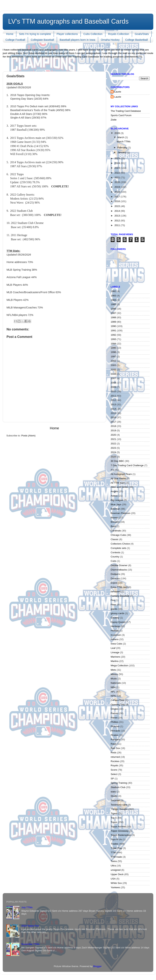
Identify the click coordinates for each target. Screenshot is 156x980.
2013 (118, 216)
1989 (113, 322)
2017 (118, 197)
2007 (113, 378)
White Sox (116, 883)
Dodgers (115, 574)
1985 (113, 304)
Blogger (97, 966)
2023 (118, 168)
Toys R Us (116, 839)
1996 (113, 352)
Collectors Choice (120, 544)
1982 (113, 291)
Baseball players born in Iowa (77, 40)
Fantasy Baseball (120, 596)
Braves (114, 518)
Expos (114, 583)
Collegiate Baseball (42, 40)
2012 (118, 221)
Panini (114, 718)
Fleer (113, 605)
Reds (114, 753)
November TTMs (30, 944)
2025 (118, 158)
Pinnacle (115, 731)
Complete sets (118, 548)
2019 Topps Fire (30, 926)
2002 (113, 361)
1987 (113, 313)
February (123, 147)
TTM (113, 853)
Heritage (115, 626)
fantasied (116, 592)
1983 (113, 296)
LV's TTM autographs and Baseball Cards (68, 21)
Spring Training (119, 783)
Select (114, 774)
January (122, 152)
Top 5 (114, 818)
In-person (116, 635)
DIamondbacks (119, 570)
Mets (113, 670)
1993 (113, 339)
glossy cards (117, 613)
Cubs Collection (93, 34)
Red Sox (115, 748)
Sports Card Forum (121, 115)
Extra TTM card (119, 587)
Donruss (115, 578)
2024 (118, 163)
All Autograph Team (121, 474)
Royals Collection (119, 34)
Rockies (115, 761)
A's (112, 470)
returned (115, 757)
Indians (115, 639)
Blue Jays (116, 504)
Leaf (113, 648)
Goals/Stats (142, 34)
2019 (118, 187)
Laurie (118, 92)
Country (115, 557)
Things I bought (119, 809)
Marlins (115, 661)
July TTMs (27, 907)
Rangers (115, 739)
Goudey (115, 618)
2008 (113, 383)
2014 (118, 211)
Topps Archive (118, 827)
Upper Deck (117, 874)
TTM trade (116, 857)
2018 (118, 192)
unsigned (116, 870)
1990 (113, 326)
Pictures (115, 726)
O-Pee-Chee (118, 700)
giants (114, 609)
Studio (114, 796)
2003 (113, 365)
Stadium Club (118, 787)
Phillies (115, 722)
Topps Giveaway (120, 831)
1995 (113, 348)
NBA (113, 687)
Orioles (115, 709)
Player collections (67, 34)
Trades (114, 844)
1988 (113, 317)
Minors (114, 674)
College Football (15, 40)
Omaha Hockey (110, 40)
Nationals (116, 683)
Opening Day (118, 705)
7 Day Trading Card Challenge (127, 465)
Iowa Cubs (116, 644)
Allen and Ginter (119, 487)
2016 (118, 201)
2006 (113, 374)
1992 (113, 335)
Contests (115, 552)
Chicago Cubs (118, 535)
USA (113, 879)
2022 (118, 173)
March (121, 137)
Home (10, 34)
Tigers (114, 813)
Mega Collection (119, 665)
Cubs (114, 561)
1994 (113, 344)
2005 (113, 370)
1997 (113, 357)
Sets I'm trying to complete (35, 34)
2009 (113, 387)
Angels (114, 491)
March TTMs (124, 141)
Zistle (114, 120)
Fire (113, 600)
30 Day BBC (117, 461)
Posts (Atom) (28, 436)
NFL (113, 692)
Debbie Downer (119, 565)
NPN (113, 696)
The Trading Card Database (126, 111)
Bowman (115, 509)
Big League (117, 500)
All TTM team (118, 483)
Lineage (115, 652)
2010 (113, 391)
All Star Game (118, 478)
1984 (113, 300)
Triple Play (116, 848)
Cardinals (116, 531)
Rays (113, 744)
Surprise (115, 800)
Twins (114, 861)
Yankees (115, 887)
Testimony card (119, 805)
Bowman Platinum (121, 513)
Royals (114, 765)
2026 (118, 133)
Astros (114, 496)
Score (114, 770)
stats (113, 792)
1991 (113, 331)
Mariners (115, 657)
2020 (118, 182)
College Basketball (136, 40)
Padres (115, 713)
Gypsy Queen (118, 622)
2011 (118, 225)
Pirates (114, 735)
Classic (115, 539)
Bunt (113, 526)
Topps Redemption (121, 835)
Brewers (115, 522)
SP (112, 779)
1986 (113, 309)
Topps (114, 822)
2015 (118, 206)
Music (114, 679)
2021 (118, 177)
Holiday (115, 631)
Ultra (113, 866)
